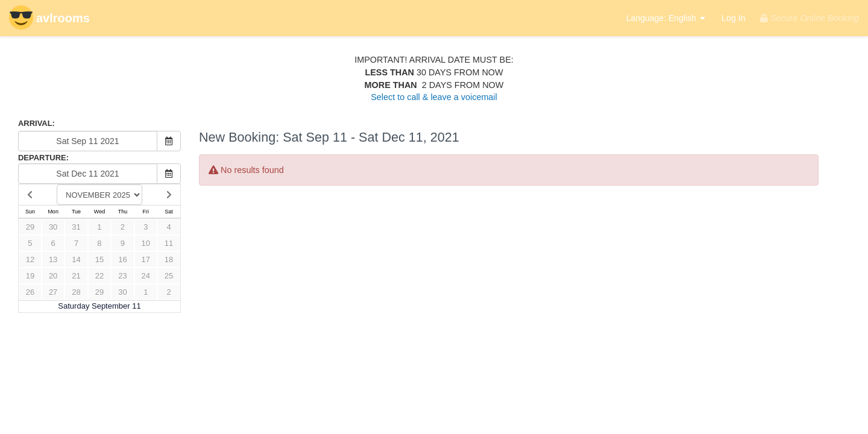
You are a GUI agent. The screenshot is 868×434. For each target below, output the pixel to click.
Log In (734, 18)
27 (53, 292)
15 (99, 259)
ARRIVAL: (36, 123)
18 (169, 259)
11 (169, 243)
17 (146, 259)
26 (30, 292)
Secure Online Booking (810, 18)
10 (146, 243)
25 (169, 276)
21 (76, 276)
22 (99, 276)
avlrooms (49, 19)
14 (76, 259)
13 (53, 259)
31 (76, 227)
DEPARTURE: (43, 158)
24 (146, 276)
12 (30, 259)
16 (122, 259)
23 (122, 276)
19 (30, 276)
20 (53, 276)
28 (76, 292)
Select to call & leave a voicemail (434, 97)
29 (30, 227)
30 (53, 227)
